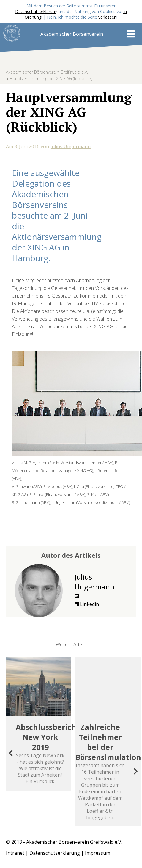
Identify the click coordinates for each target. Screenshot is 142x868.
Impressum (98, 853)
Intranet (15, 853)
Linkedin (87, 604)
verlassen (107, 17)
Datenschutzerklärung (36, 11)
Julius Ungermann (70, 146)
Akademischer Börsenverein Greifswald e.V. (47, 72)
